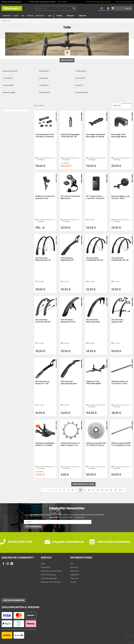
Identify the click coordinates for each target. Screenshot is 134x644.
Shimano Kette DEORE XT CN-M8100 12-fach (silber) (121, 437)
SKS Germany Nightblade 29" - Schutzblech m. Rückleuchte (68, 252)
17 (77, 483)
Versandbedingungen (49, 571)
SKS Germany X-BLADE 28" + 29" (43, 375)
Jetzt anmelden (33, 519)
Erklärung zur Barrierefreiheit (51, 564)
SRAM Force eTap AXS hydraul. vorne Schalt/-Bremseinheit (45, 190)
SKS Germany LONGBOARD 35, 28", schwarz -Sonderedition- (95, 252)
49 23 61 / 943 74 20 (20, 535)
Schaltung (75, 71)
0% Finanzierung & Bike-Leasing (98, 2)
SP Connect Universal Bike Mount (70, 190)
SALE (50, 16)
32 (102, 483)
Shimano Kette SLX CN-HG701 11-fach (120, 375)
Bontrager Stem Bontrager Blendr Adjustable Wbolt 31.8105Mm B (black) (120, 128)
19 (85, 483)
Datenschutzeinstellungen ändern (119, 638)
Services (70, 16)
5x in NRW (62, 2)
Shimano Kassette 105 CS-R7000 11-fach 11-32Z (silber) (96, 437)
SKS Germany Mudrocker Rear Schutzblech (93, 314)
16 (72, 483)
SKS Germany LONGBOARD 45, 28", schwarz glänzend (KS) (120, 252)
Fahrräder (7, 16)
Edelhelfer (12, 642)
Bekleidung (40, 16)
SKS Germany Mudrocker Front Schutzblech (68, 314)
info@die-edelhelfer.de (68, 535)
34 (111, 483)
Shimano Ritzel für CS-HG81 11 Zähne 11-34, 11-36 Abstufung (71, 437)
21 (93, 483)
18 (81, 483)
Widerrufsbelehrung (48, 568)
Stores (59, 16)
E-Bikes (16, 16)
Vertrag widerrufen (14, 593)
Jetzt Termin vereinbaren (124, 2)
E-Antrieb (107, 71)
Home (4, 21)
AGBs (43, 557)
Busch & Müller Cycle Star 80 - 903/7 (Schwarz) (121, 190)
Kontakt (73, 575)
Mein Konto (75, 560)
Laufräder (75, 78)
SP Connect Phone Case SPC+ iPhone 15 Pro (95, 190)
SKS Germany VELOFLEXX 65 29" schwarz (43, 314)
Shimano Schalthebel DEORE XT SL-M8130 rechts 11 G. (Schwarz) (45, 437)
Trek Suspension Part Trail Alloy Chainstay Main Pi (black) (45, 128)
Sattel (7, 85)
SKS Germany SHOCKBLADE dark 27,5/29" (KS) (69, 375)
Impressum (75, 571)
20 (89, 483)
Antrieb (41, 71)
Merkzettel (74, 564)
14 (64, 483)
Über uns (82, 16)
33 (106, 483)
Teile (23, 16)
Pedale (7, 78)
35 (116, 483)
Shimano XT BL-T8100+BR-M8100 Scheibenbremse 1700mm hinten (94, 375)
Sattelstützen (109, 85)
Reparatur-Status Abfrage (51, 575)
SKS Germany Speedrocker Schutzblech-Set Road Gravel (121, 314)
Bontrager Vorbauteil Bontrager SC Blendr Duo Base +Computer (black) (96, 128)
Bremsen (41, 78)
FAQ (72, 557)
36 (120, 483)
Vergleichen (75, 568)
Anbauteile (75, 85)
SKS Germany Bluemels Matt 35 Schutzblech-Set (43, 252)
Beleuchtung (42, 85)
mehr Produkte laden (83, 477)
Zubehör (30, 16)
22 (98, 483)
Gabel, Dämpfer (10, 71)
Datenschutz (46, 560)
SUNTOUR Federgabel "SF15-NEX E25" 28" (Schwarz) (70, 128)
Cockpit (107, 78)
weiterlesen (67, 60)
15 (68, 483)
